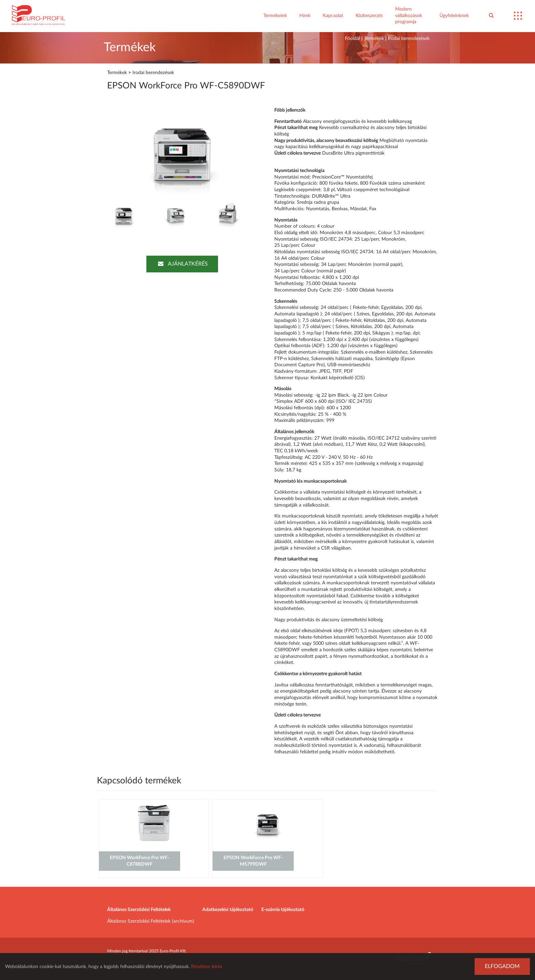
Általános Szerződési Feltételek (139, 910)
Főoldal (352, 39)
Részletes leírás (207, 967)
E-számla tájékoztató (283, 910)
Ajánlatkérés (182, 264)
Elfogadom (502, 966)
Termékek (374, 39)
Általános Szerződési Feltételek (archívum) (151, 921)
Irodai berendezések (409, 39)
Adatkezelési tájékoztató (228, 910)
